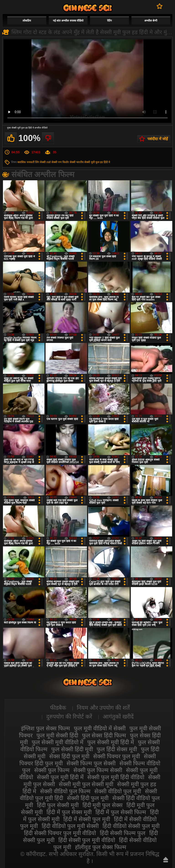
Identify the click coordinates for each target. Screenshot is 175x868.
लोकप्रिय (27, 21)
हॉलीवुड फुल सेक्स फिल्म (101, 847)
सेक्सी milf (45, 162)
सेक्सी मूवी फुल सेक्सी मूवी (86, 784)
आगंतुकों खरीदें (118, 717)
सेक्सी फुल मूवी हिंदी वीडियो (116, 777)
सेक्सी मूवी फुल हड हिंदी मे (97, 162)
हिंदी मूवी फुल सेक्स (103, 805)
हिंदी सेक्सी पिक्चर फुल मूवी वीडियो (60, 833)
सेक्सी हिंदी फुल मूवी (88, 798)
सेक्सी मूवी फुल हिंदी (87, 8)
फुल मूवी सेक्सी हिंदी (57, 735)
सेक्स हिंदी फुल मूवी (69, 756)
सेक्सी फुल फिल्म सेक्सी (98, 770)
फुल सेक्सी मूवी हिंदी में (111, 742)
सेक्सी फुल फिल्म (52, 770)
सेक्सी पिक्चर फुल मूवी (117, 756)
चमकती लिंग (33, 162)
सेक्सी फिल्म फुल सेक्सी (91, 763)
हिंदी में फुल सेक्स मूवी (69, 812)
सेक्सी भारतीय (77, 162)
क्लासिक (22, 162)
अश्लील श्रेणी (151, 21)
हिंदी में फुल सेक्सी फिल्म (121, 812)
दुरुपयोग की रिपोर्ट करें (69, 717)
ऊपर (166, 860)
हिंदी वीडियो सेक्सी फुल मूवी (131, 826)
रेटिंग (109, 21)
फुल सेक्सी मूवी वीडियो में (58, 742)
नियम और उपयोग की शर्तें (103, 708)
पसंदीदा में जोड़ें (158, 139)
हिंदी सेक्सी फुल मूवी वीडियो (87, 840)
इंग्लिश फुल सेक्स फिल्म (45, 728)
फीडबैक (58, 708)
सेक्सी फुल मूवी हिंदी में (60, 777)
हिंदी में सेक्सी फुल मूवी (87, 819)
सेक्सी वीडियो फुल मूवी (118, 791)
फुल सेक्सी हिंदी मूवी (72, 749)
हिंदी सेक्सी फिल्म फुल (123, 833)
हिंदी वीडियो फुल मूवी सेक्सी (70, 826)
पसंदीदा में (160, 6)
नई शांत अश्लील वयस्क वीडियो (68, 21)
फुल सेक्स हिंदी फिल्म (104, 735)
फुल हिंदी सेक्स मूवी (117, 749)
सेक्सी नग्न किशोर (60, 162)
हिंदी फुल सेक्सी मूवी (58, 805)
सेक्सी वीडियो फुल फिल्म (65, 791)
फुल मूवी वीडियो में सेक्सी (100, 728)
